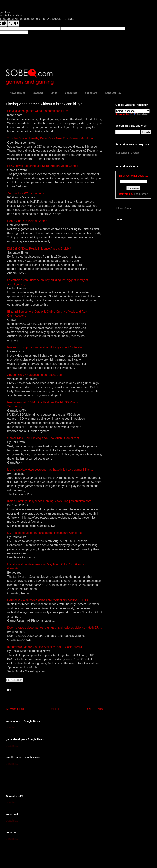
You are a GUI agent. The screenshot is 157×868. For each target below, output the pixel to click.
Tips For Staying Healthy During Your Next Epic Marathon (50, 138)
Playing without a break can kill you (39, 111)
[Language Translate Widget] (132, 111)
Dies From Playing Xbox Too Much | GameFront (43, 438)
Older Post (95, 709)
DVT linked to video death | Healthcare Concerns (44, 533)
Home (56, 709)
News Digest (17, 93)
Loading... (12, 727)
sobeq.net (71, 93)
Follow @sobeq (124, 208)
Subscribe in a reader (128, 153)
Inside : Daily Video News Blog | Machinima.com (51, 501)
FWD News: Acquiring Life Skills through (43, 166)
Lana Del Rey (113, 93)
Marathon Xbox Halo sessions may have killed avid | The (50, 470)
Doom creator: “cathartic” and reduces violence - (55, 628)
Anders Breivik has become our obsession (35, 375)
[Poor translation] (13, 24)
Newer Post (15, 709)
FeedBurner (141, 194)
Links (54, 93)
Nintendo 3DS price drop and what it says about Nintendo (44, 347)
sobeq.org (91, 93)
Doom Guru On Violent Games (27, 221)
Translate (139, 114)
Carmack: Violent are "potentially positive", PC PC (50, 600)
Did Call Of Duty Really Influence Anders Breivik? (39, 249)
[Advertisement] (49, 780)
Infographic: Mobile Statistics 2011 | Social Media (46, 647)
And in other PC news (27, 193)
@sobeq (38, 93)
